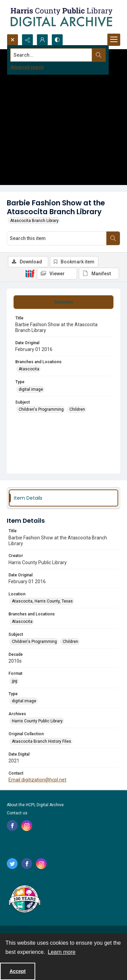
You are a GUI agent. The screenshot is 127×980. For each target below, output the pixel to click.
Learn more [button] (62, 952)
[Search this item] (57, 238)
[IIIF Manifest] (99, 274)
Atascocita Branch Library (34, 221)
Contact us (17, 813)
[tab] (63, 302)
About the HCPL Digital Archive (35, 805)
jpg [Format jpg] (15, 681)
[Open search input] (13, 40)
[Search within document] (113, 238)
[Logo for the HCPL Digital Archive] (61, 17)
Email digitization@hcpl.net (37, 780)
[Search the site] (51, 55)
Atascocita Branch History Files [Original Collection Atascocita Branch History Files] (41, 741)
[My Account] (42, 40)
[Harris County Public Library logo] (24, 900)
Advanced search (27, 67)
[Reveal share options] (27, 40)
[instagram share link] (27, 826)
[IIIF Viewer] (57, 274)
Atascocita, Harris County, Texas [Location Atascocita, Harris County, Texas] (42, 601)
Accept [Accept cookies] (18, 971)
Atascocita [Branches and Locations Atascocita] (29, 369)
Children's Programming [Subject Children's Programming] (41, 409)
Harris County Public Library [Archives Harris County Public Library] (37, 721)
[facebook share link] (12, 826)
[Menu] (114, 40)
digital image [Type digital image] (31, 389)
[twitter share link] (12, 864)
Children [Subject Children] (77, 409)
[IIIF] (30, 273)
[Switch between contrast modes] (57, 40)
